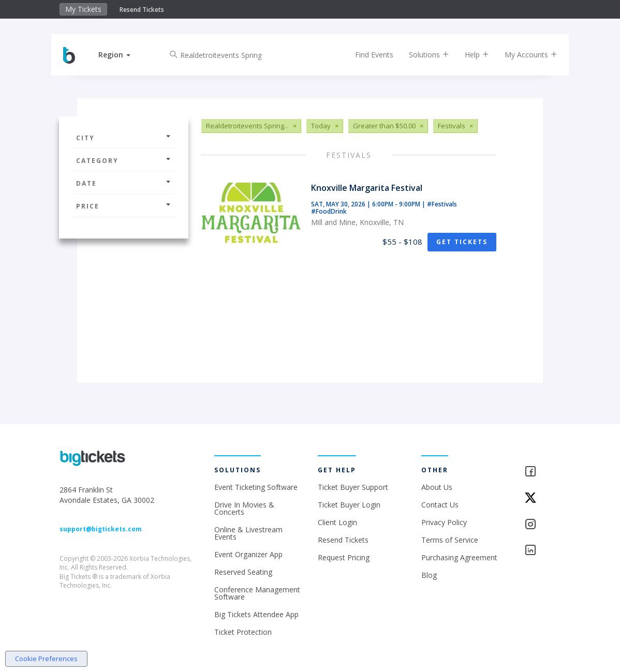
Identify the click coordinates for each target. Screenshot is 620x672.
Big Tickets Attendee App (256, 614)
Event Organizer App (248, 554)
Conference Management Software (257, 593)
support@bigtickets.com (101, 529)
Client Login (337, 522)
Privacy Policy (444, 522)
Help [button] (468, 55)
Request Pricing (344, 557)
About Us (437, 487)
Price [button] (124, 206)
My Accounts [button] (522, 55)
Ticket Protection (243, 632)
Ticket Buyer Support (353, 487)
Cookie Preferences (46, 659)
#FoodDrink (329, 211)
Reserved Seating (243, 572)
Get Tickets (462, 242)
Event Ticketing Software (256, 487)
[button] (123, 55)
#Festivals (442, 204)
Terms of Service (450, 540)
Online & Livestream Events (248, 533)
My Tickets (83, 9)
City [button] (124, 138)
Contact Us (440, 505)
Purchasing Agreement (459, 557)
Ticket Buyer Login (349, 505)
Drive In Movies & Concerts (244, 508)
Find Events (365, 55)
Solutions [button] (420, 55)
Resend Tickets (142, 10)
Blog (429, 575)
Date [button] (124, 183)
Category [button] (124, 161)
